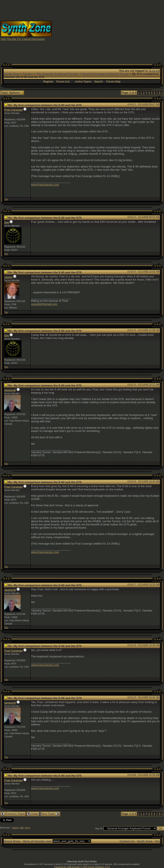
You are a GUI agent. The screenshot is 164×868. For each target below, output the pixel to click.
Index (33, 814)
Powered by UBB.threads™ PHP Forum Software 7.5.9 (82, 867)
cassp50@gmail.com (44, 304)
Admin (15, 828)
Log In (155, 71)
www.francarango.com (45, 185)
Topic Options (12, 93)
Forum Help (113, 82)
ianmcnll (10, 390)
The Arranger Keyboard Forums (58, 74)
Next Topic (50, 814)
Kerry (28, 828)
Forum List (63, 82)
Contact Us (127, 841)
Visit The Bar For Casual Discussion (23, 39)
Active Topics (83, 82)
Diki (22, 828)
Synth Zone (12, 74)
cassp (8, 277)
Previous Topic (13, 814)
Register (48, 82)
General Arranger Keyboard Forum (105, 74)
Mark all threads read (37, 841)
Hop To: (99, 828)
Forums (28, 74)
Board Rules (12, 841)
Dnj (6, 222)
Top (6, 199)
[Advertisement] (108, 30)
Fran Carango (14, 110)
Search (98, 82)
